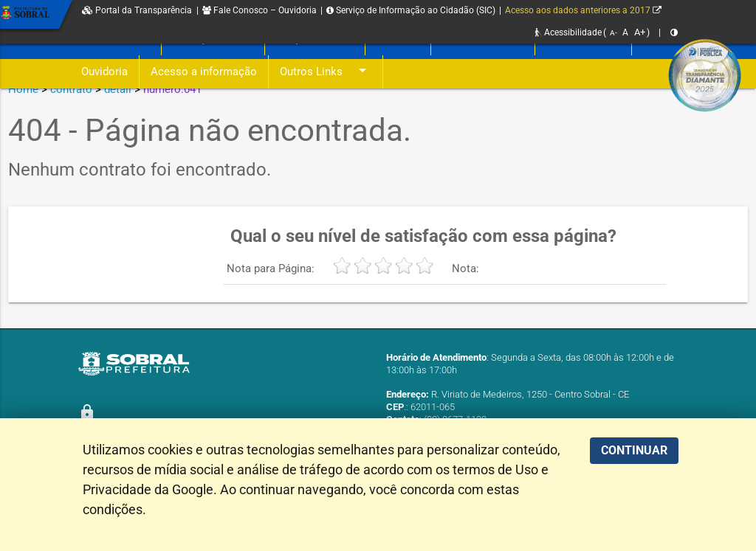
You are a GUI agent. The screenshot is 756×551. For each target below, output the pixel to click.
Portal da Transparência (137, 10)
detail (118, 89)
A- (614, 33)
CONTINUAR (634, 450)
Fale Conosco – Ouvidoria (260, 10)
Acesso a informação (204, 72)
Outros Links (326, 72)
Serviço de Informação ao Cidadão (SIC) (411, 10)
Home (23, 89)
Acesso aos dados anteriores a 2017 (583, 10)
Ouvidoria (104, 72)
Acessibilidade (568, 32)
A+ (640, 32)
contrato (71, 89)
